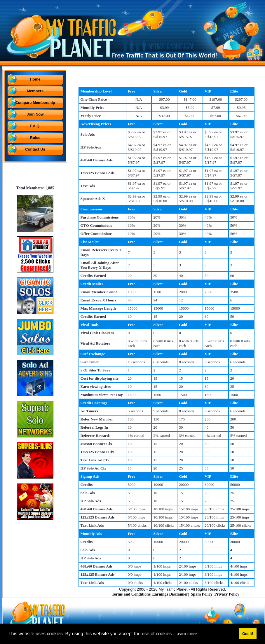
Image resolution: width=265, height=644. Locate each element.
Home (35, 79)
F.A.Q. (35, 126)
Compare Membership (35, 103)
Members (35, 91)
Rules (35, 138)
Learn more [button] (186, 634)
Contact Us (35, 149)
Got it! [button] (248, 634)
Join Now (35, 114)
